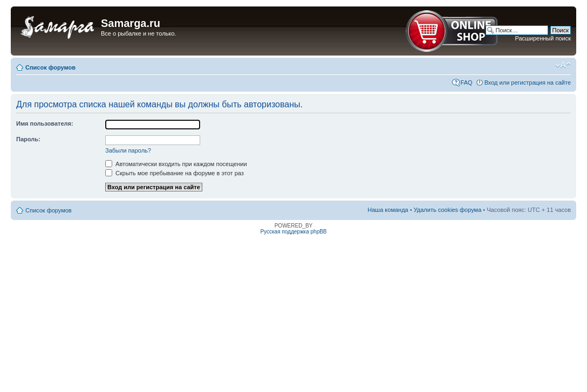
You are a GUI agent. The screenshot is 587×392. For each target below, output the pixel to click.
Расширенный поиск (543, 38)
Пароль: (28, 139)
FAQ (467, 82)
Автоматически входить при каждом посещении (176, 164)
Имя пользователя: (45, 123)
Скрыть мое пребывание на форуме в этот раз (175, 173)
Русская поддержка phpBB (293, 232)
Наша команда (388, 210)
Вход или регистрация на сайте (528, 82)
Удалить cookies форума (448, 210)
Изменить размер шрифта (563, 65)
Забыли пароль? (128, 150)
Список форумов (50, 67)
